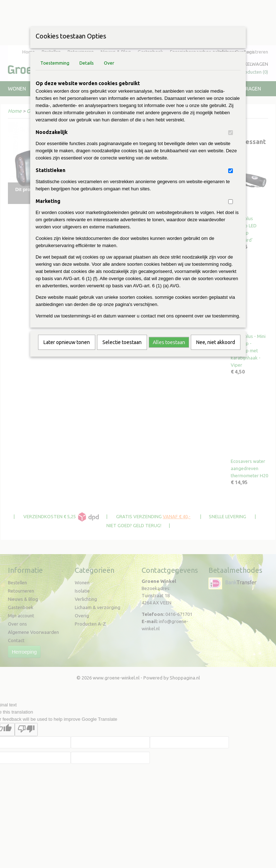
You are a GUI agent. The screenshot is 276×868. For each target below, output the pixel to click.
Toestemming (55, 63)
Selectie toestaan (122, 342)
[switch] (231, 133)
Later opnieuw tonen (67, 342)
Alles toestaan (169, 342)
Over (109, 63)
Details (87, 63)
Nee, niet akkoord (216, 342)
